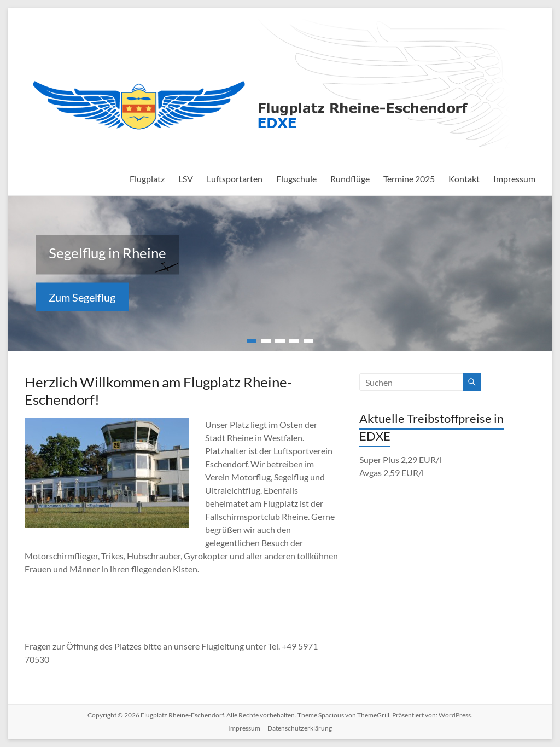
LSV (186, 179)
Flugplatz (147, 179)
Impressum (514, 179)
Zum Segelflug (82, 297)
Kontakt (464, 179)
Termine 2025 (409, 179)
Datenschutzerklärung (300, 728)
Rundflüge (350, 179)
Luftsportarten (235, 179)
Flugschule (296, 179)
